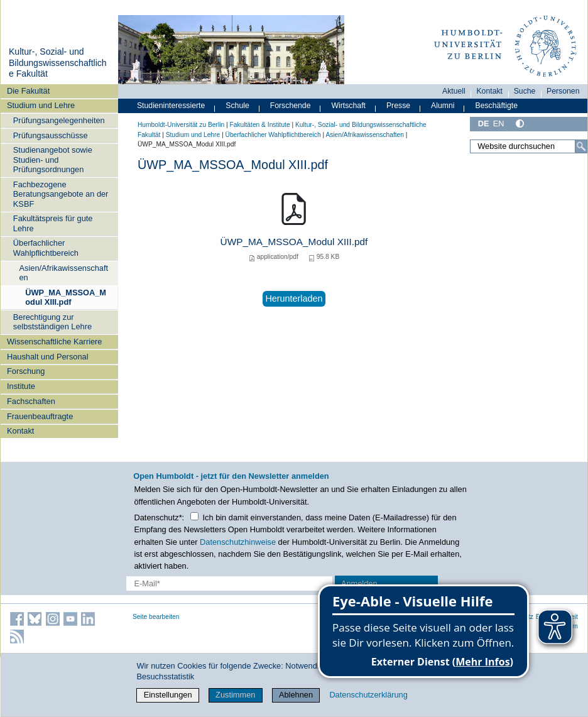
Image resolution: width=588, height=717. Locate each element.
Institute (21, 386)
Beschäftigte (496, 106)
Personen (563, 91)
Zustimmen (235, 695)
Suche (525, 91)
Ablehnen (296, 695)
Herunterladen (294, 298)
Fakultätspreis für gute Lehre (53, 223)
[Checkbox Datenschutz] (194, 516)
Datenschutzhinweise (238, 542)
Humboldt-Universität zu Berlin (181, 125)
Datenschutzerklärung (368, 695)
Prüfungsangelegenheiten (59, 120)
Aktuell (454, 91)
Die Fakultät (28, 91)
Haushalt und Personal (47, 357)
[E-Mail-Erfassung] (229, 583)
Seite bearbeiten (156, 617)
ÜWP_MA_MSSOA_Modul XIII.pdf (66, 297)
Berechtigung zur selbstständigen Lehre (52, 322)
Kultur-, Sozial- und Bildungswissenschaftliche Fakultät (58, 63)
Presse (398, 106)
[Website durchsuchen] (529, 146)
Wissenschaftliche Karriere (54, 342)
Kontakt (20, 431)
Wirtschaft (348, 106)
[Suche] (581, 146)
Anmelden (359, 583)
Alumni (443, 106)
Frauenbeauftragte (40, 416)
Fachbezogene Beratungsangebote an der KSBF (61, 194)
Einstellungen (168, 695)
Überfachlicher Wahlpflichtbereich (46, 248)
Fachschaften (31, 401)
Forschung (26, 371)
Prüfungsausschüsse (51, 135)
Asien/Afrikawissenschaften (63, 273)
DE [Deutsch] (484, 123)
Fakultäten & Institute (259, 125)
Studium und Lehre (41, 105)
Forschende (291, 106)
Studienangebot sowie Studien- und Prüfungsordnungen (53, 160)
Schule (237, 106)
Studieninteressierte (171, 106)
